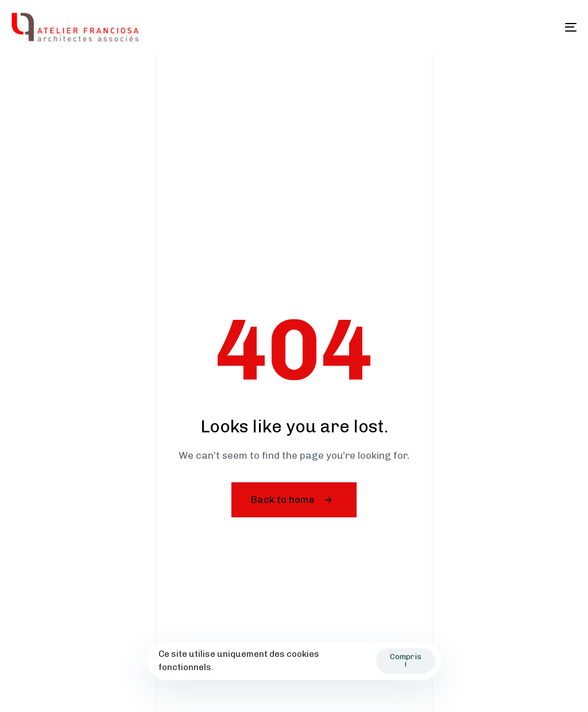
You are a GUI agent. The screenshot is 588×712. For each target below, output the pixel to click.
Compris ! (406, 661)
